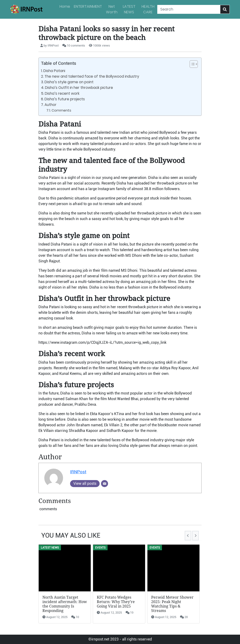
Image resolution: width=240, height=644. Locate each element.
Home (65, 6)
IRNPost (78, 472)
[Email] (105, 484)
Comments (61, 110)
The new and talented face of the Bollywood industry (92, 76)
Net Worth (112, 9)
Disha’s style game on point (69, 82)
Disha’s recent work (63, 93)
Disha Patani (54, 71)
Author (51, 105)
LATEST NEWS (129, 9)
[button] (191, 64)
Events (100, 548)
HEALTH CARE (148, 9)
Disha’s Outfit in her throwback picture (79, 88)
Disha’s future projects (65, 99)
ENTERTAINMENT (88, 6)
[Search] (189, 9)
